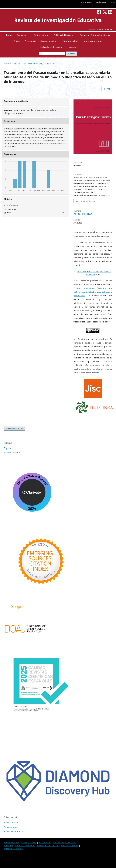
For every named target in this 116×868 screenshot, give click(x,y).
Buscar (71, 54)
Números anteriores (93, 41)
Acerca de (22, 35)
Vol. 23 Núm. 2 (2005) (33, 64)
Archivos (16, 64)
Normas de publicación (64, 843)
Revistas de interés (13, 849)
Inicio (6, 64)
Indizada (9, 846)
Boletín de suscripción (48, 846)
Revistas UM (87, 2)
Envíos (17, 41)
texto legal (79, 296)
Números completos (25, 846)
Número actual (71, 41)
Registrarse (101, 2)
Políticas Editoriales (63, 35)
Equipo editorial (41, 35)
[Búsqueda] (52, 54)
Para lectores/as (11, 822)
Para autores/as (11, 827)
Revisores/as (45, 843)
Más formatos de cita (85, 201)
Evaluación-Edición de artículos (95, 35)
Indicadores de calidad (52, 47)
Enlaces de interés (70, 846)
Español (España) (12, 453)
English (7, 448)
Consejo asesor (29, 843)
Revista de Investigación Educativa (58, 20)
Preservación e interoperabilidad (41, 41)
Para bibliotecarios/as (14, 831)
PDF (108, 89)
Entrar (112, 2)
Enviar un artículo (14, 428)
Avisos (73, 47)
